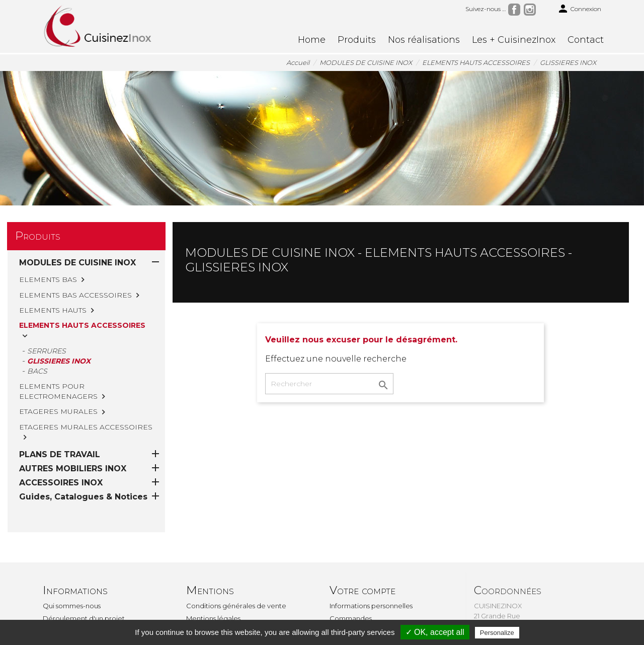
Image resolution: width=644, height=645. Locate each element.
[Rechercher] (329, 384)
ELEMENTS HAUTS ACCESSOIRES (82, 325)
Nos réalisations (424, 40)
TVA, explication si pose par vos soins (101, 593)
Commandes (351, 580)
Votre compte (363, 552)
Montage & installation (79, 605)
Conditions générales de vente (236, 567)
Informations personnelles (371, 567)
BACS (37, 371)
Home (312, 40)
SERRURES (47, 351)
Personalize (497, 633)
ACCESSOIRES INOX (61, 444)
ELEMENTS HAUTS (53, 310)
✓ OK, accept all (435, 632)
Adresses (344, 605)
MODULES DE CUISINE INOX (77, 263)
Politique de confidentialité (231, 593)
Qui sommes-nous (72, 567)
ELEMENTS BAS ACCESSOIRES (75, 295)
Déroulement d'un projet (84, 580)
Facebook (514, 10)
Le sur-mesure (66, 618)
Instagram (530, 10)
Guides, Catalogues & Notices (83, 458)
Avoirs (339, 593)
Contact (586, 40)
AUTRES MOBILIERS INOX (73, 430)
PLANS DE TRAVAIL (60, 416)
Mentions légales (213, 580)
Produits (357, 40)
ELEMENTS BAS (48, 279)
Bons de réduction (360, 618)
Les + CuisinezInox (514, 40)
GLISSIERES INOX (59, 361)
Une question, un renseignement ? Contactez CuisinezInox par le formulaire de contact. (242, 615)
